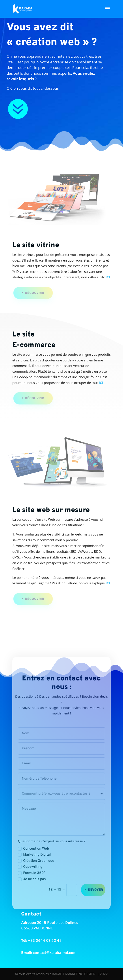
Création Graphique (36, 872)
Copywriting (30, 878)
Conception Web (33, 859)
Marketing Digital (34, 866)
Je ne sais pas (32, 890)
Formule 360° (32, 884)
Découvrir (35, 293)
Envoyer (95, 900)
